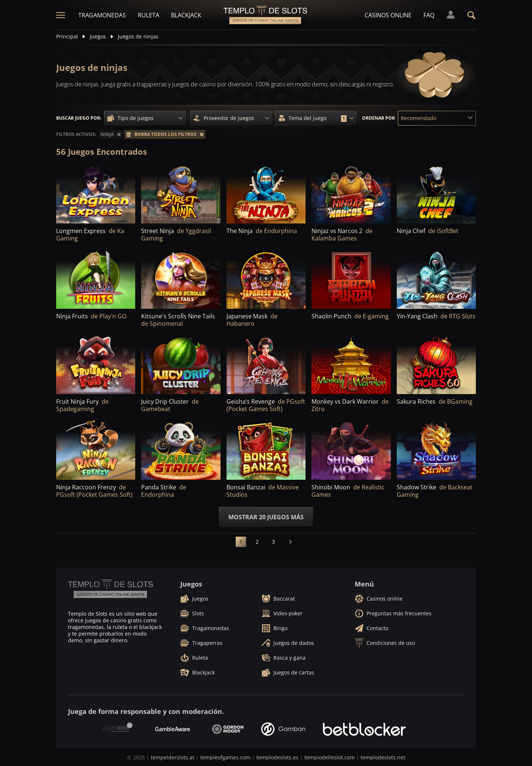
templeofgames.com (225, 757)
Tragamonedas (102, 15)
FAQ (429, 15)
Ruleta (149, 15)
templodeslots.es (277, 757)
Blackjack (186, 15)
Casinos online (388, 15)
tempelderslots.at (173, 757)
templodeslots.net (383, 757)
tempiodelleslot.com (330, 757)
